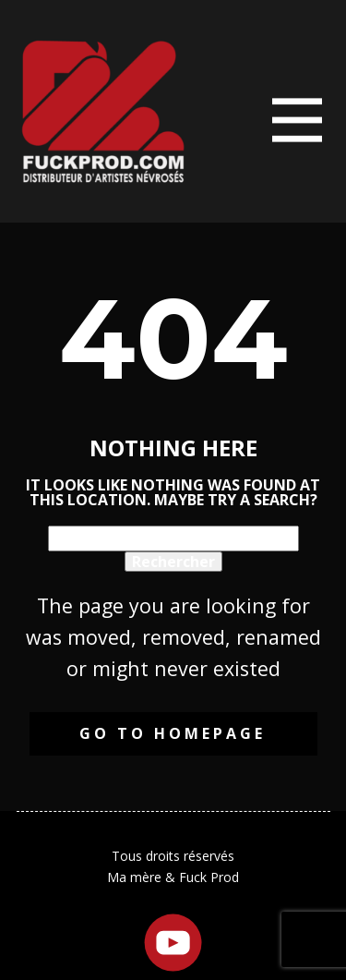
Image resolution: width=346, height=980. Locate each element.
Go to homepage (173, 733)
